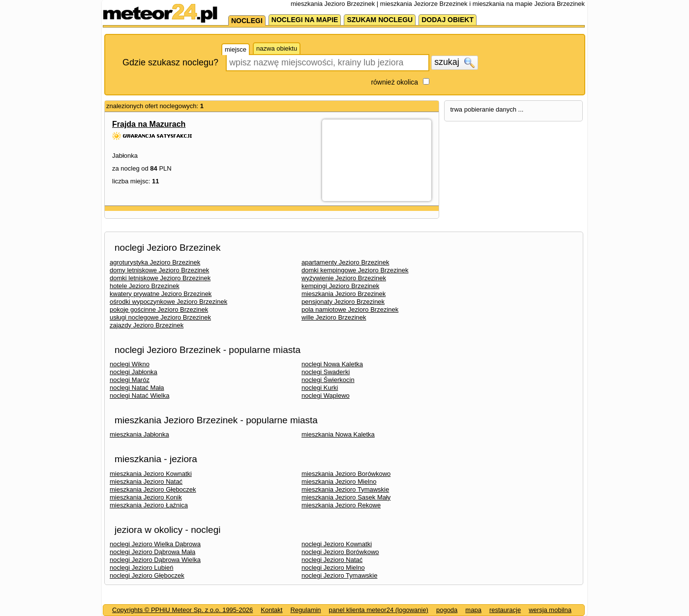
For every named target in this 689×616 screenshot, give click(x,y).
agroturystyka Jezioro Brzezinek (155, 262)
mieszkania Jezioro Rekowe (341, 505)
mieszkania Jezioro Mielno (339, 482)
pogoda (447, 610)
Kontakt (271, 610)
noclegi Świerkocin (328, 380)
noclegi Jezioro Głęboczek (147, 575)
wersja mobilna (550, 610)
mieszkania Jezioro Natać (146, 482)
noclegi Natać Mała (137, 388)
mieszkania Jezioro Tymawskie (345, 489)
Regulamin (305, 610)
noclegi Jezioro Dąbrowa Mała (152, 552)
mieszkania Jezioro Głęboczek (153, 489)
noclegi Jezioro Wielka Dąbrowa (155, 544)
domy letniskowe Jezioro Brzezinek (159, 270)
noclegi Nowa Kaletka (332, 364)
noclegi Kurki (320, 388)
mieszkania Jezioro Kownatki (151, 474)
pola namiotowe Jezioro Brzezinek (350, 309)
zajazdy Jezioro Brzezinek (147, 325)
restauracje (505, 610)
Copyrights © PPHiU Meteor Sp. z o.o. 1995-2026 (182, 610)
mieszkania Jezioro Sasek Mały (346, 497)
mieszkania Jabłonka (139, 434)
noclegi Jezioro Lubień (141, 568)
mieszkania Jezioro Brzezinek (344, 294)
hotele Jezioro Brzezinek (145, 286)
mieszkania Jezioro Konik (146, 497)
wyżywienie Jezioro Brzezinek (344, 278)
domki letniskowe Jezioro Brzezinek (160, 278)
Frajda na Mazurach (149, 124)
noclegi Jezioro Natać (332, 560)
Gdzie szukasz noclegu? (170, 62)
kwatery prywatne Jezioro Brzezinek (161, 294)
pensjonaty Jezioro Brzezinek (343, 302)
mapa (473, 610)
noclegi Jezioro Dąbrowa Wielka (155, 560)
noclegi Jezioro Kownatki (337, 544)
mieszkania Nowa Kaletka (338, 434)
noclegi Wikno (130, 364)
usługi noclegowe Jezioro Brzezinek (160, 317)
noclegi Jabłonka (134, 372)
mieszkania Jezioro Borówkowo (346, 474)
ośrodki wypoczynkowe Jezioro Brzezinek (168, 302)
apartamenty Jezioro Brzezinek (345, 262)
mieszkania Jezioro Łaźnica (149, 505)
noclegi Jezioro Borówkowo (340, 552)
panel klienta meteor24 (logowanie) (379, 610)
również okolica (394, 82)
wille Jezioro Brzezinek (334, 317)
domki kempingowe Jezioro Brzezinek (355, 270)
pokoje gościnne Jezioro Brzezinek (159, 309)
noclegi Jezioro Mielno (333, 568)
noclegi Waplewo (326, 396)
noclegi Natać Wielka (139, 396)
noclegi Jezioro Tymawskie (339, 575)
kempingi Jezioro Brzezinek (340, 286)
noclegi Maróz (130, 380)
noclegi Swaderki (326, 372)
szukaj (454, 62)
